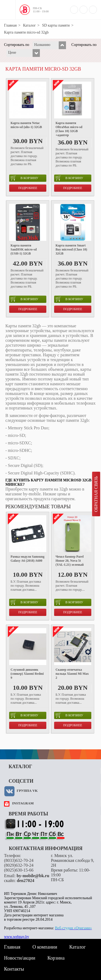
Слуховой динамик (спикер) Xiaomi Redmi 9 (27, 674)
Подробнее (28, 188)
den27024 (25, 881)
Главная (10, 25)
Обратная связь (96, 494)
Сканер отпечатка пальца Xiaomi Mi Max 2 (72, 674)
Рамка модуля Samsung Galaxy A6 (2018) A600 (27, 559)
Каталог (29, 25)
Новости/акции (20, 958)
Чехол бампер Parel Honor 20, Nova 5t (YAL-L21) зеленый (70, 561)
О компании (45, 947)
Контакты (14, 969)
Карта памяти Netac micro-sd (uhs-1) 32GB (26, 125)
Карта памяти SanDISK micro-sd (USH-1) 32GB (24, 249)
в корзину (24, 178)
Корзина (56, 958)
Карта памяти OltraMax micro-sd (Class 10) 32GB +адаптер (69, 129)
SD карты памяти (56, 25)
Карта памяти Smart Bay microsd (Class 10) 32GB (71, 249)
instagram (23, 803)
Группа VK (27, 791)
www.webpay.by (17, 937)
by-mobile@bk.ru (33, 876)
